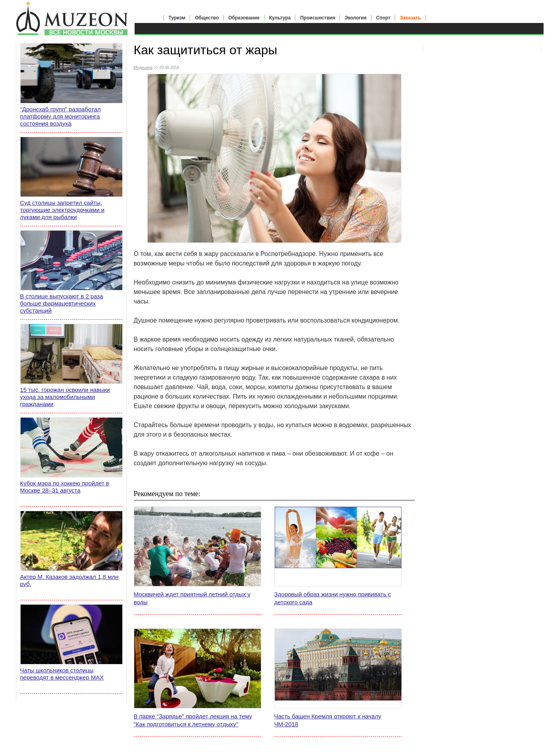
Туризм (177, 18)
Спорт (383, 18)
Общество (207, 18)
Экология (356, 18)
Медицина (143, 68)
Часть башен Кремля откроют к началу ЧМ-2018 (328, 720)
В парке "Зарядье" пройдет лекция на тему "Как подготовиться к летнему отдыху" (193, 720)
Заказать (410, 18)
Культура (280, 18)
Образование (244, 18)
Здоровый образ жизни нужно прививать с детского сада (333, 598)
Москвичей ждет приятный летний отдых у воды (192, 598)
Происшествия (318, 18)
